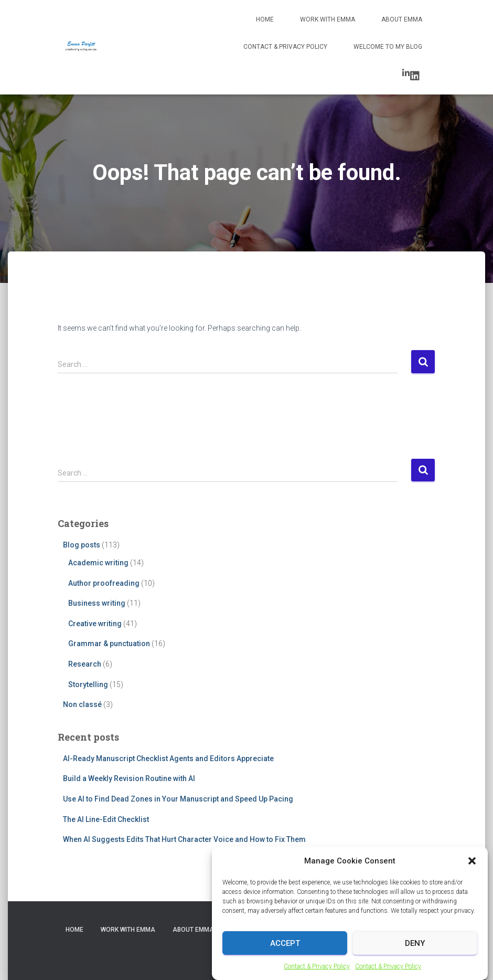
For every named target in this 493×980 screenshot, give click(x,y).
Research (85, 664)
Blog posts (82, 545)
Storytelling (88, 684)
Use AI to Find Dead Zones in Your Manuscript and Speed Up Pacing (178, 799)
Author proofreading (104, 583)
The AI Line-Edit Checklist (106, 819)
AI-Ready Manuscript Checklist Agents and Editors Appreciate (168, 758)
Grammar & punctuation (109, 644)
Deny (415, 953)
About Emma (402, 19)
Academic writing (98, 563)
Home (265, 19)
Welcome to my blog (388, 47)
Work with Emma (328, 19)
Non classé (82, 704)
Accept (285, 953)
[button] (472, 871)
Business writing (97, 603)
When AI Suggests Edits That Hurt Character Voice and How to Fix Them (184, 839)
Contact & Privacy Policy (285, 47)
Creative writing (95, 624)
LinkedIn (415, 76)
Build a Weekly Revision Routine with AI (129, 778)
